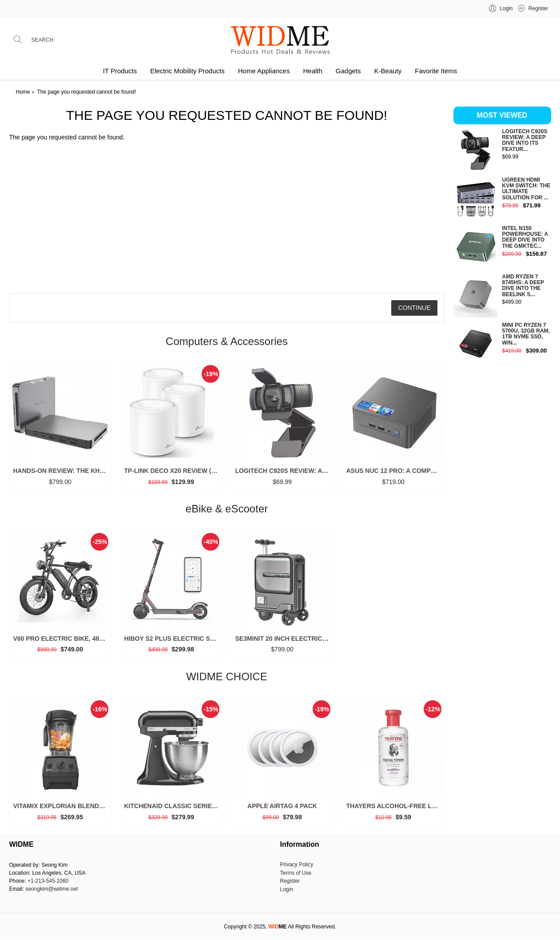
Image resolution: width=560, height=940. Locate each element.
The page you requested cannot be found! (87, 92)
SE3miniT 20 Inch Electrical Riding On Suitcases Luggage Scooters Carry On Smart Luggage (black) (284, 641)
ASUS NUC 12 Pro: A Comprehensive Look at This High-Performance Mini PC (395, 474)
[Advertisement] (502, 508)
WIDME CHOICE (227, 679)
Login (287, 889)
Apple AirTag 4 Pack (282, 809)
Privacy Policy (297, 865)
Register (290, 881)
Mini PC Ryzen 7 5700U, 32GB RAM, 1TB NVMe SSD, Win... (526, 334)
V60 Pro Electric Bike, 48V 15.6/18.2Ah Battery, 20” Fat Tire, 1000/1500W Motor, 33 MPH (62, 641)
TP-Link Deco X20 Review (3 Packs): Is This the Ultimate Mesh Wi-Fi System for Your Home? (173, 474)
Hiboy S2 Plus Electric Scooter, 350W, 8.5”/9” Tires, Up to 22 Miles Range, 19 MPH (173, 641)
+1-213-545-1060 (48, 881)
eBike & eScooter (227, 512)
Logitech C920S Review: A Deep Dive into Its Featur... (525, 141)
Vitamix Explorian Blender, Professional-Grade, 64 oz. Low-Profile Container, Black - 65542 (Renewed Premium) (62, 809)
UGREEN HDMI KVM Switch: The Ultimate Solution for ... (526, 189)
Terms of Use (296, 873)
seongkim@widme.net (52, 889)
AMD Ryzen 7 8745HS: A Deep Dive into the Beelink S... (523, 286)
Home (23, 92)
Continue (414, 308)
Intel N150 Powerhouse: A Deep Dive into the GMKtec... (525, 237)
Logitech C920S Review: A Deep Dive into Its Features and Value (284, 474)
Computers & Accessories (227, 344)
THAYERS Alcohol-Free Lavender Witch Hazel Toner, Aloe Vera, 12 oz (395, 809)
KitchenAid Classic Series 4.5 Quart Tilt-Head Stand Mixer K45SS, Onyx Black (173, 809)
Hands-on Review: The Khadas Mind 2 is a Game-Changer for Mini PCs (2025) (62, 474)
